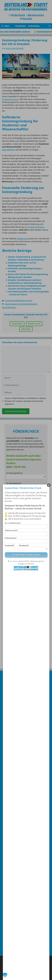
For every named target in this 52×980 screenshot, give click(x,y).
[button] (5, 975)
